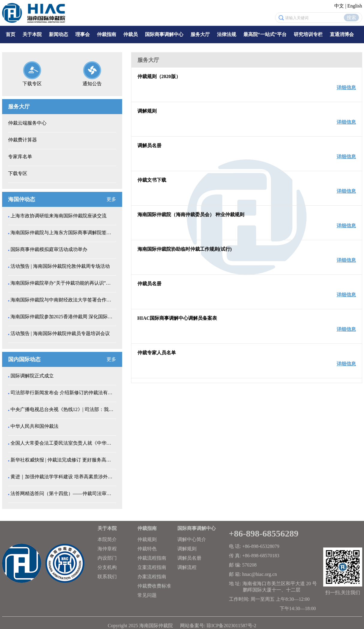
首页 (11, 34)
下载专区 (18, 173)
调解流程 (187, 567)
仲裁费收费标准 (154, 586)
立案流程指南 (152, 567)
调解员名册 (189, 558)
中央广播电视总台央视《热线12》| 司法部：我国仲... (63, 409)
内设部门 (107, 558)
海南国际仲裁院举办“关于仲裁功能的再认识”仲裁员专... (63, 283)
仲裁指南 (107, 34)
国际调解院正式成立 (32, 376)
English (355, 6)
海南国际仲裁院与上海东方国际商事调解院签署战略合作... (63, 233)
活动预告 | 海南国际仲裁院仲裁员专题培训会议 (60, 333)
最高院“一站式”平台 (265, 34)
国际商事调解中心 (164, 34)
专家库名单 (20, 157)
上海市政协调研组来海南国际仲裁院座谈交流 (59, 216)
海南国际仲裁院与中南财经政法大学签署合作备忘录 (63, 300)
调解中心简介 (192, 539)
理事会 (83, 34)
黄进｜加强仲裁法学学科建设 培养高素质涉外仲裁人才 (63, 477)
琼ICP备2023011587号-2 (231, 626)
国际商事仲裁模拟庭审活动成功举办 (49, 249)
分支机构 (107, 567)
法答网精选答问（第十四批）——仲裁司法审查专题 (63, 493)
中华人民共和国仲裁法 (35, 426)
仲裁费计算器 (23, 140)
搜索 (351, 18)
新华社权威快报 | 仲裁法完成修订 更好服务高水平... (63, 460)
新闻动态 (59, 34)
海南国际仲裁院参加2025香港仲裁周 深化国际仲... (63, 317)
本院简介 (107, 539)
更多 (111, 199)
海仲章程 (107, 549)
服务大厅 (200, 34)
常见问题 (147, 595)
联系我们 (107, 577)
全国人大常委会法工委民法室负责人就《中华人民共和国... (63, 443)
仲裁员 (131, 34)
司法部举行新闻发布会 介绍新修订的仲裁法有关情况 (63, 393)
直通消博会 (342, 34)
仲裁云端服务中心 (27, 123)
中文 (339, 6)
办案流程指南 (152, 577)
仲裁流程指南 (152, 558)
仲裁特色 (147, 549)
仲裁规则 (147, 539)
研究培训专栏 (308, 34)
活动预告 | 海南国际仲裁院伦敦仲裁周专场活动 (60, 266)
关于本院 (32, 34)
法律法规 (227, 34)
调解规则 (187, 549)
